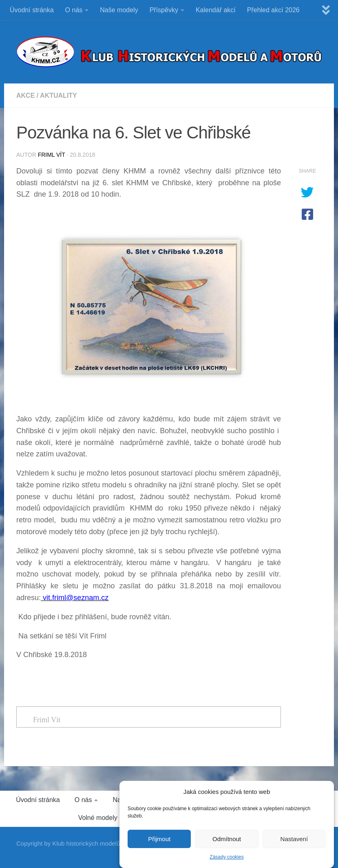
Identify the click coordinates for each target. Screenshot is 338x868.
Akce (25, 95)
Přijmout (159, 842)
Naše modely (119, 10)
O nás (74, 10)
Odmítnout (227, 842)
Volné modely (98, 818)
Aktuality (59, 95)
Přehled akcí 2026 (273, 10)
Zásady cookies (226, 860)
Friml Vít (52, 155)
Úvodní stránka (32, 10)
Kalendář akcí (216, 10)
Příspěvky (164, 10)
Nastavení (294, 842)
